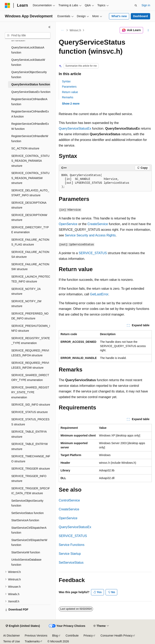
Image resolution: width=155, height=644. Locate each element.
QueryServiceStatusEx (75, 128)
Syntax (66, 81)
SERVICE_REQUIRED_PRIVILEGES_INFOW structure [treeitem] (30, 365)
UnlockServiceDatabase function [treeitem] (26, 562)
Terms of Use (12, 641)
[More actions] (148, 30)
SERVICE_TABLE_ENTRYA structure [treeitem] (29, 434)
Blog (55, 636)
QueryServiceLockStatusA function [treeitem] (28, 50)
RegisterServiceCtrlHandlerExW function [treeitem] (30, 126)
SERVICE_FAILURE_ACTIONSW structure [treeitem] (30, 267)
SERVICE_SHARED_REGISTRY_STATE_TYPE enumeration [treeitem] (30, 392)
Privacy (88, 636)
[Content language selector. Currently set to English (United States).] (23, 626)
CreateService (98, 224)
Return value (70, 92)
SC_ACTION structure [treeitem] (25, 148)
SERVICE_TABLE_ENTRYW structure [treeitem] (30, 446)
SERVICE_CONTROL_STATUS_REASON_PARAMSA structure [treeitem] (30, 161)
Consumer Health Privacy (117, 636)
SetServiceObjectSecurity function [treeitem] (27, 503)
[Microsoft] (7, 5)
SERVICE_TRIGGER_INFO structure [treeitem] (29, 479)
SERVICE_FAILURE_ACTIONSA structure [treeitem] (30, 254)
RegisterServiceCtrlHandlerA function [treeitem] (29, 102)
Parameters (69, 87)
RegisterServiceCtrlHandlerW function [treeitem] (30, 139)
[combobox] (28, 36)
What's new (119, 16)
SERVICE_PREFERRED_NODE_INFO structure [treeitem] (30, 316)
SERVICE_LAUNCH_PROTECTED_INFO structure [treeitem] (31, 279)
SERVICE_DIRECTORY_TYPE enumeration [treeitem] (30, 230)
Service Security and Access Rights (90, 235)
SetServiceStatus (71, 563)
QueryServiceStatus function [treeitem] (31, 84)
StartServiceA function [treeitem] (25, 520)
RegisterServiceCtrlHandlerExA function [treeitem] (30, 114)
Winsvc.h (75, 30)
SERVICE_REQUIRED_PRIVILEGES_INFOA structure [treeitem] (30, 353)
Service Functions (72, 545)
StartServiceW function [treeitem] (26, 552)
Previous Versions (36, 636)
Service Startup (70, 554)
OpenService (68, 224)
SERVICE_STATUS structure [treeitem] (30, 412)
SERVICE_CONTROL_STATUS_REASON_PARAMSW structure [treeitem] (30, 178)
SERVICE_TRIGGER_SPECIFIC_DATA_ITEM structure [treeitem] (31, 491)
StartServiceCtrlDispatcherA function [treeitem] (29, 530)
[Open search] (136, 5)
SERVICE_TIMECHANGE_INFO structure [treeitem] (31, 459)
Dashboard (140, 16)
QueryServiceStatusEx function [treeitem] (31, 92)
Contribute (72, 636)
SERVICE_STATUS (93, 253)
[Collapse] (49, 27)
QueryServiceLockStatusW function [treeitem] (28, 62)
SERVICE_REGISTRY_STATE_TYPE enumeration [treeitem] (31, 341)
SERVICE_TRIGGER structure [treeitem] (31, 469)
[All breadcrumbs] (62, 30)
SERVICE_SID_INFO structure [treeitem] (31, 405)
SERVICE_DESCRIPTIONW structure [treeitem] (29, 218)
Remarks (68, 97)
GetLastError (99, 294)
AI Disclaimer (12, 636)
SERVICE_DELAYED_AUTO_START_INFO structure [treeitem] (30, 193)
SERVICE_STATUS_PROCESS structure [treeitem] (30, 422)
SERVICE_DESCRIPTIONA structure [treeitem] (29, 205)
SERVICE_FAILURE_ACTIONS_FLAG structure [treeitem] (30, 242)
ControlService (69, 500)
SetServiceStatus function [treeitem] (27, 513)
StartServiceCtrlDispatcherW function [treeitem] (29, 543)
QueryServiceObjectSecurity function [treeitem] (29, 75)
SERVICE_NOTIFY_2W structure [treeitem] (26, 304)
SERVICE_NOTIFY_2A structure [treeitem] (26, 291)
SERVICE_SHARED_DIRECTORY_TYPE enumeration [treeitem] (30, 378)
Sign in (146, 5)
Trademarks (32, 641)
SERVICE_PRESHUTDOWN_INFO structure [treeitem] (31, 328)
